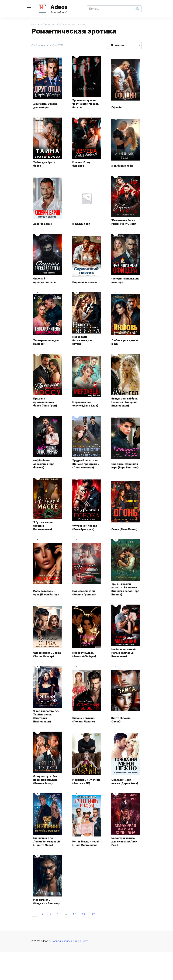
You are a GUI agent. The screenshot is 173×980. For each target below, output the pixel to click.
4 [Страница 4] (64, 957)
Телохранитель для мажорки (45, 349)
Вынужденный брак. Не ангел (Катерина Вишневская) (123, 411)
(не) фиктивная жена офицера (124, 286)
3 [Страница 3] (54, 957)
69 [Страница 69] (107, 957)
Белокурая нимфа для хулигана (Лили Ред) (125, 879)
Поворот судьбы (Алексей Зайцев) (86, 681)
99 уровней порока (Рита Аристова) (83, 542)
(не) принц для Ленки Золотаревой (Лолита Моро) (45, 877)
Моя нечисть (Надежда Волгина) (43, 942)
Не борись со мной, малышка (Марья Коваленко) (124, 677)
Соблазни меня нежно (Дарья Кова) (123, 812)
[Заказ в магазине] (124, 46)
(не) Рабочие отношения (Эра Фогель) (46, 480)
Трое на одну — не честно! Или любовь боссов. (86, 104)
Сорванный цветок (81, 286)
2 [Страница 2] (45, 957)
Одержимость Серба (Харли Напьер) (44, 679)
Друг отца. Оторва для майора (42, 104)
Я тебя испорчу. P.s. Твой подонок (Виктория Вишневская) (47, 744)
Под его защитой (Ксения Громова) (86, 615)
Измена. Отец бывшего (83, 164)
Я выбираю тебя (124, 166)
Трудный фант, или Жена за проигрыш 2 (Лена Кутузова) (86, 478)
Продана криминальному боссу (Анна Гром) (47, 413)
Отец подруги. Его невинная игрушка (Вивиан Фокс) (47, 811)
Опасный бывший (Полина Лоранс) (86, 748)
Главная (35, 24)
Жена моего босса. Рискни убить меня (123, 225)
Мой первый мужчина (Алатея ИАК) (86, 812)
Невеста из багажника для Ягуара (84, 346)
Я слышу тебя (83, 229)
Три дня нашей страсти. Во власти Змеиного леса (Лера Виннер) (125, 609)
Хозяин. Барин (45, 229)
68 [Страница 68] (95, 957)
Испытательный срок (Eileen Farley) (46, 613)
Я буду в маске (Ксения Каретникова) (45, 542)
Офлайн (118, 108)
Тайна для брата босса (46, 164)
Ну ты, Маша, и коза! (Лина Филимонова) (83, 879)
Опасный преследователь (46, 286)
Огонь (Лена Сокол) (121, 544)
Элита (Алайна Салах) (123, 748)
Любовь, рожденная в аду (125, 349)
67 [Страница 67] (84, 957)
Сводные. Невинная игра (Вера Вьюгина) (124, 480)
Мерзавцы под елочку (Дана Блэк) (84, 413)
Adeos (59, 7)
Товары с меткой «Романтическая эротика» (68, 24)
